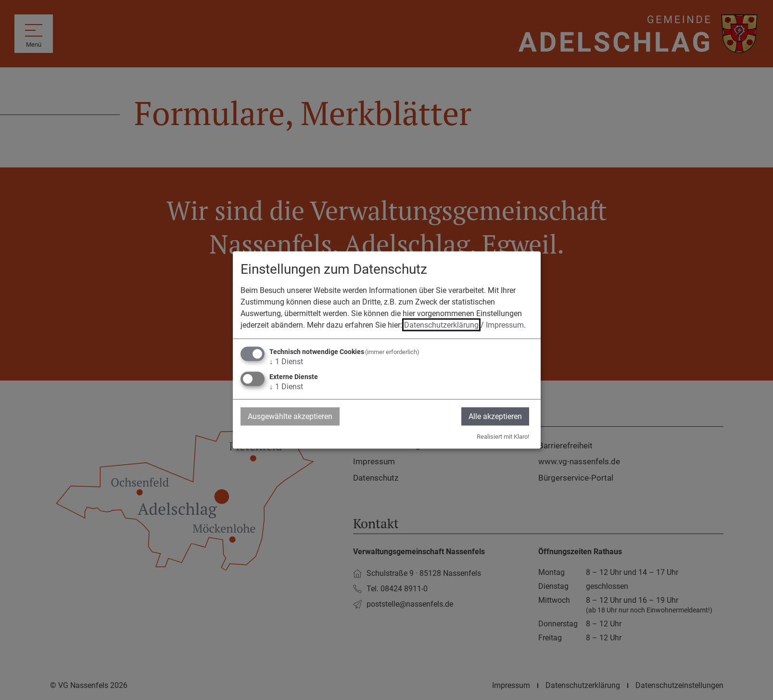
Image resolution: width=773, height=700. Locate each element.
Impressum (505, 325)
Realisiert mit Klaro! (503, 437)
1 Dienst (286, 361)
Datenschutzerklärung (441, 325)
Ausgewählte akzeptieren (290, 416)
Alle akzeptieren (495, 416)
